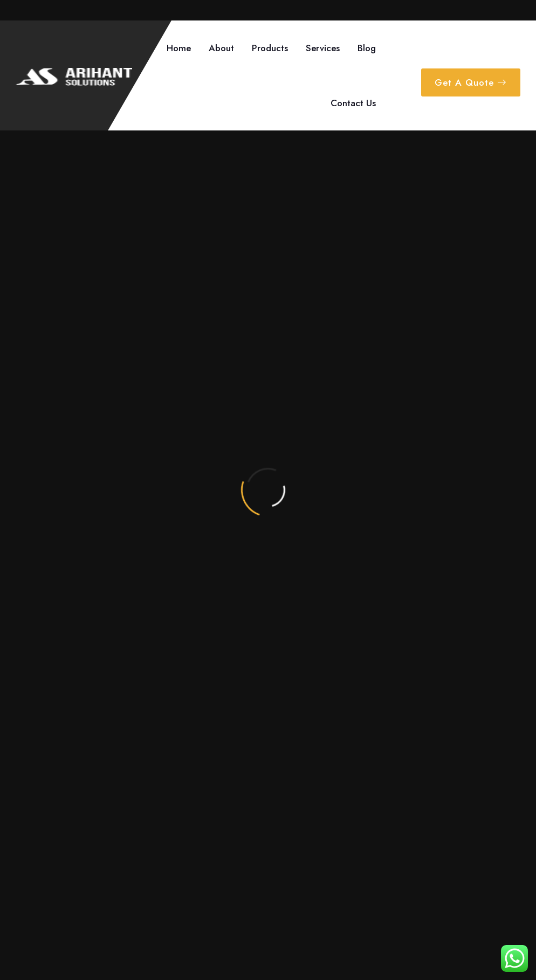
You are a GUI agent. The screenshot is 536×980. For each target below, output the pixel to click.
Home (179, 48)
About (221, 48)
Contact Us (353, 103)
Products (270, 48)
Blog (367, 48)
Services (323, 48)
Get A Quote (471, 82)
